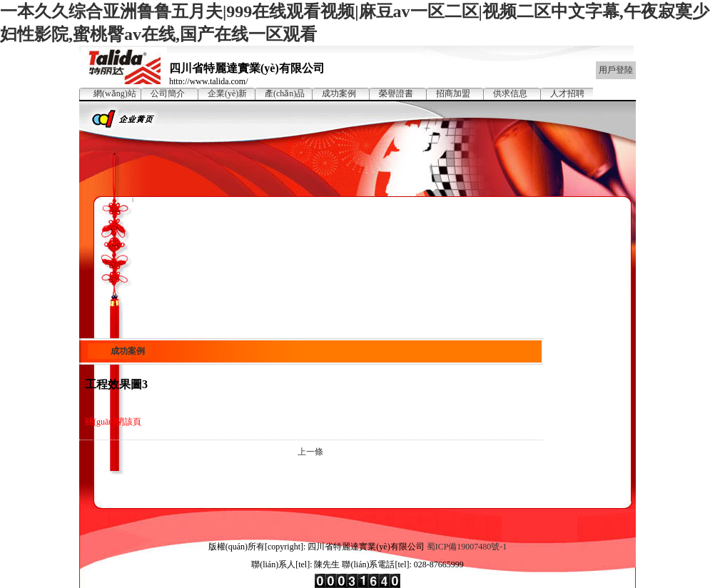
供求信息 (510, 93)
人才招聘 (567, 93)
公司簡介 (168, 93)
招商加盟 (453, 93)
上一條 (310, 452)
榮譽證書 (396, 93)
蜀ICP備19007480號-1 (467, 547)
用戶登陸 (616, 70)
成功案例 (339, 93)
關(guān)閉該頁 (113, 422)
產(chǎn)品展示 (285, 94)
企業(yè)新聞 (227, 94)
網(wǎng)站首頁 (115, 94)
